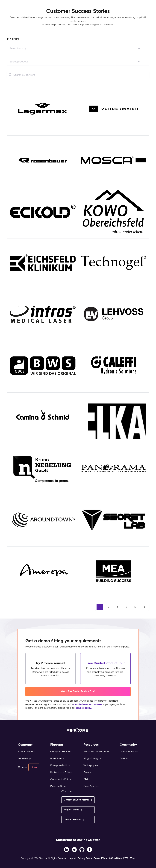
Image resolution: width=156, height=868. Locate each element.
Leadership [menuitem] (24, 758)
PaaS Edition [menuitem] (57, 758)
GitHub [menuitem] (124, 758)
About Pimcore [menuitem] (26, 752)
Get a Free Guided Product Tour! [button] (78, 691)
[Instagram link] (82, 849)
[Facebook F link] (66, 849)
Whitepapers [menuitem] (91, 765)
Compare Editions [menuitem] (61, 752)
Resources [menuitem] (91, 745)
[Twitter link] (74, 849)
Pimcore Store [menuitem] (58, 786)
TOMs (132, 858)
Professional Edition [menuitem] (61, 772)
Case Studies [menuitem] (91, 786)
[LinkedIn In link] (90, 849)
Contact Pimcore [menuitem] (72, 820)
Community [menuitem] (128, 745)
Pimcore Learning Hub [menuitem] (96, 752)
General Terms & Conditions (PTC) (111, 858)
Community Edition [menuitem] (61, 779)
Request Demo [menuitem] (71, 810)
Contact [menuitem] (68, 791)
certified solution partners (88, 704)
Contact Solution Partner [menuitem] (77, 800)
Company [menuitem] (25, 745)
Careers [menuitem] (22, 767)
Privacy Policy (85, 858)
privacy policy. (84, 708)
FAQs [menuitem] (86, 779)
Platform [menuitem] (57, 745)
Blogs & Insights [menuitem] (92, 758)
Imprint (73, 858)
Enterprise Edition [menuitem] (60, 765)
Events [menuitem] (87, 772)
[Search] (10, 75)
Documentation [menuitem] (129, 752)
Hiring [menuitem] (34, 767)
